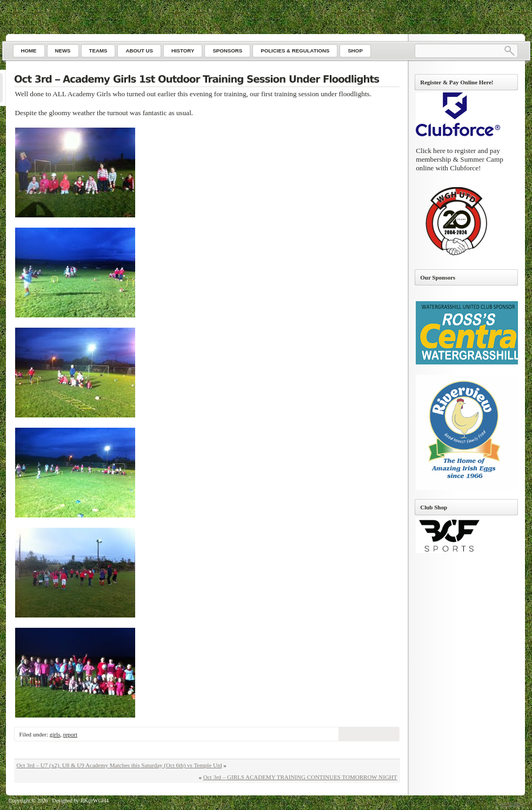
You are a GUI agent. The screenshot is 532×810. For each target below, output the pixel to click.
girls (55, 734)
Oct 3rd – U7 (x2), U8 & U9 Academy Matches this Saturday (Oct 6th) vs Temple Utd (119, 765)
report (70, 734)
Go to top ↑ (512, 804)
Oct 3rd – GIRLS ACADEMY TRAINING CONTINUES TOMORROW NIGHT (300, 777)
